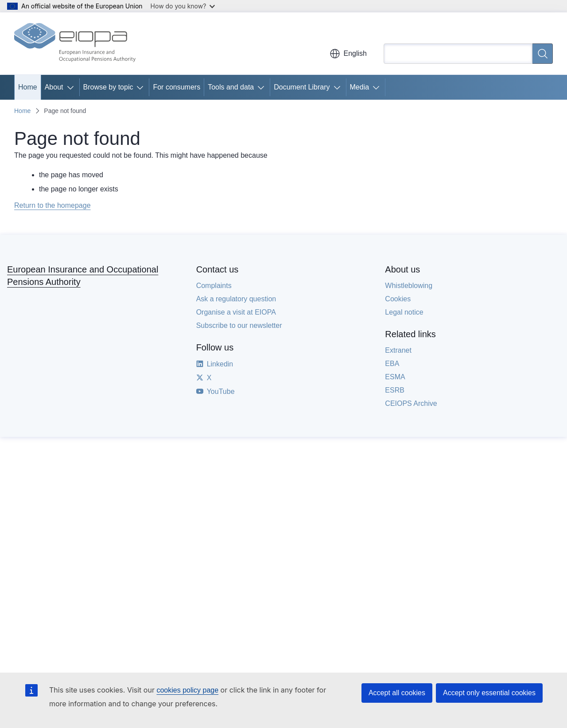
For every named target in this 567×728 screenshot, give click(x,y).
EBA (392, 364)
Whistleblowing (409, 286)
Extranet (398, 350)
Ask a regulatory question (236, 299)
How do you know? (183, 6)
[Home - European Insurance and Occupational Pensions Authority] (75, 43)
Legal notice (404, 312)
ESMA (395, 377)
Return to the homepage (52, 205)
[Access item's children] (72, 87)
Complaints (214, 286)
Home (28, 87)
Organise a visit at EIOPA (236, 312)
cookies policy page (187, 690)
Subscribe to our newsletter (239, 325)
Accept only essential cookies (489, 693)
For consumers (177, 87)
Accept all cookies (397, 693)
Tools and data (231, 87)
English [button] (348, 54)
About (54, 87)
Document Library (302, 87)
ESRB (395, 390)
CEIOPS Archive (411, 403)
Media (360, 87)
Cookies (398, 299)
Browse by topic (108, 87)
